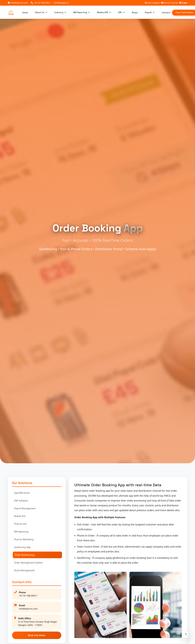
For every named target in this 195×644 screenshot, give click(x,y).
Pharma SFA (20, 524)
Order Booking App (25, 555)
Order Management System (29, 563)
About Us (40, 12)
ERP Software (21, 501)
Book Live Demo (37, 635)
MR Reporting (80, 12)
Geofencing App (22, 547)
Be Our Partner (170, 3)
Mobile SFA (103, 12)
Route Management (24, 570)
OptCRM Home (22, 493)
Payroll (148, 12)
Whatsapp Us (61, 3)
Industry (59, 12)
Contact (166, 13)
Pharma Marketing (24, 539)
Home (25, 13)
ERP (120, 12)
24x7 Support (152, 3)
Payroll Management (25, 508)
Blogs (135, 13)
